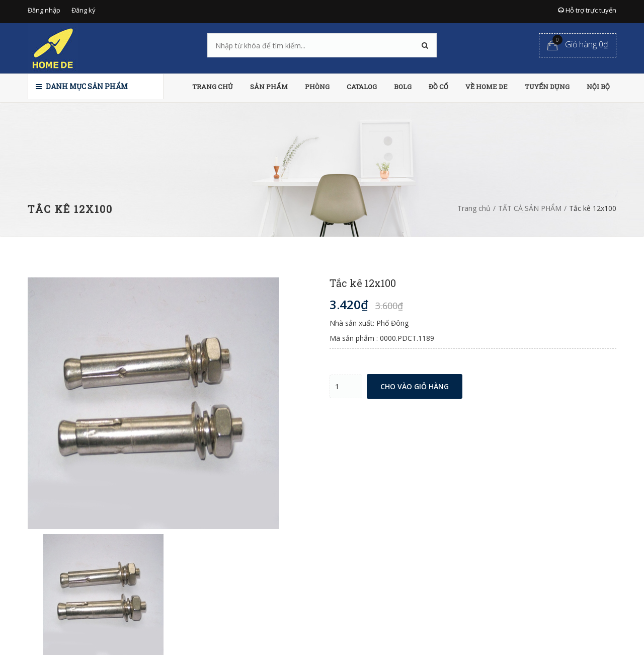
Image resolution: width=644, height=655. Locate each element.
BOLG (403, 87)
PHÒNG (317, 87)
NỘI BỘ (598, 87)
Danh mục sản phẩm (82, 86)
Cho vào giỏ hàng (415, 386)
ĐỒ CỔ (438, 87)
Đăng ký (84, 10)
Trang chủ (474, 208)
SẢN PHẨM (269, 87)
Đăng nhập (44, 10)
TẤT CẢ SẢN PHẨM (530, 208)
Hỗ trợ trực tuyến (587, 10)
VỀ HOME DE (487, 87)
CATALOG (362, 87)
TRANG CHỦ (213, 87)
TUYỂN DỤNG (547, 87)
